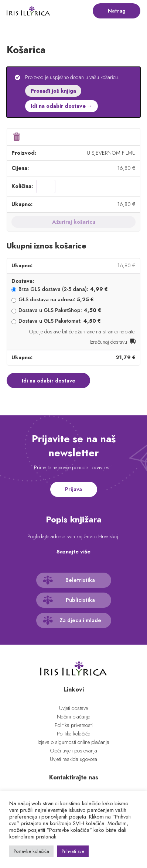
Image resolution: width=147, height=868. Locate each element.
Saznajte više (73, 552)
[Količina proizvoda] (46, 186)
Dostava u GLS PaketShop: (60, 310)
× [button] (16, 137)
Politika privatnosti (74, 725)
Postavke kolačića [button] (31, 851)
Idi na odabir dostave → (61, 106)
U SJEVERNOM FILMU (111, 153)
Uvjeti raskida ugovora (73, 759)
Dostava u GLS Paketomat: (60, 321)
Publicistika (80, 600)
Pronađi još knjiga (53, 91)
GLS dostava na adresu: (56, 299)
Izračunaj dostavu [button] (108, 342)
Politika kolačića (74, 734)
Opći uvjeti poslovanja (73, 751)
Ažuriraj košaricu (74, 222)
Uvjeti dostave (73, 708)
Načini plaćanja (74, 717)
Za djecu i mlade (80, 620)
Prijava (73, 489)
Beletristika (80, 580)
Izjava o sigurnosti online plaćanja (73, 742)
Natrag (117, 11)
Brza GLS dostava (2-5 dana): (63, 289)
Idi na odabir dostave (49, 381)
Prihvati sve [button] (73, 851)
